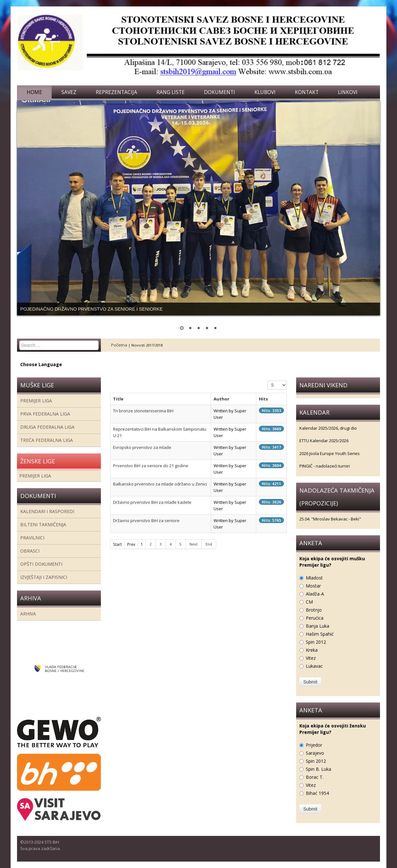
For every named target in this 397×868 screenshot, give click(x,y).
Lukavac (314, 666)
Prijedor (314, 745)
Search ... (19, 341)
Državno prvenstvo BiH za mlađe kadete (152, 502)
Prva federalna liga (45, 414)
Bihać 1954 (317, 793)
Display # (268, 381)
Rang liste (171, 92)
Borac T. (315, 777)
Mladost (314, 578)
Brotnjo (314, 610)
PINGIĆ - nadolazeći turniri (325, 466)
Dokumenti (220, 92)
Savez (69, 92)
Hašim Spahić (320, 634)
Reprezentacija (116, 92)
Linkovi (348, 92)
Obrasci (30, 551)
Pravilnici (32, 538)
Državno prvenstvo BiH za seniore (146, 520)
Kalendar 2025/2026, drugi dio (328, 428)
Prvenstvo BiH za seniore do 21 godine (151, 466)
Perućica (315, 618)
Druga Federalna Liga (47, 427)
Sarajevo (315, 753)
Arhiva (28, 614)
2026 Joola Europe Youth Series (330, 453)
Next (194, 544)
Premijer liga (36, 401)
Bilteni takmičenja (43, 524)
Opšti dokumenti (41, 564)
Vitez (311, 658)
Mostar (313, 586)
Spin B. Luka (318, 769)
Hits (263, 399)
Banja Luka (318, 626)
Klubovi (265, 92)
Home (34, 92)
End (209, 544)
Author (221, 399)
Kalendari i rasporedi (47, 511)
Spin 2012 (316, 642)
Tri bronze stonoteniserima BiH (143, 411)
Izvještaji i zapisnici (44, 577)
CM (309, 602)
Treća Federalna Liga (47, 440)
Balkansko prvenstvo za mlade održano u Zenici (160, 484)
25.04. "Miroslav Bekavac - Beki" (330, 519)
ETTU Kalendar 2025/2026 (324, 441)
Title (118, 399)
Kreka (312, 650)
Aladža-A (315, 594)
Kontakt (307, 92)
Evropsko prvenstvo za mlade (142, 447)
